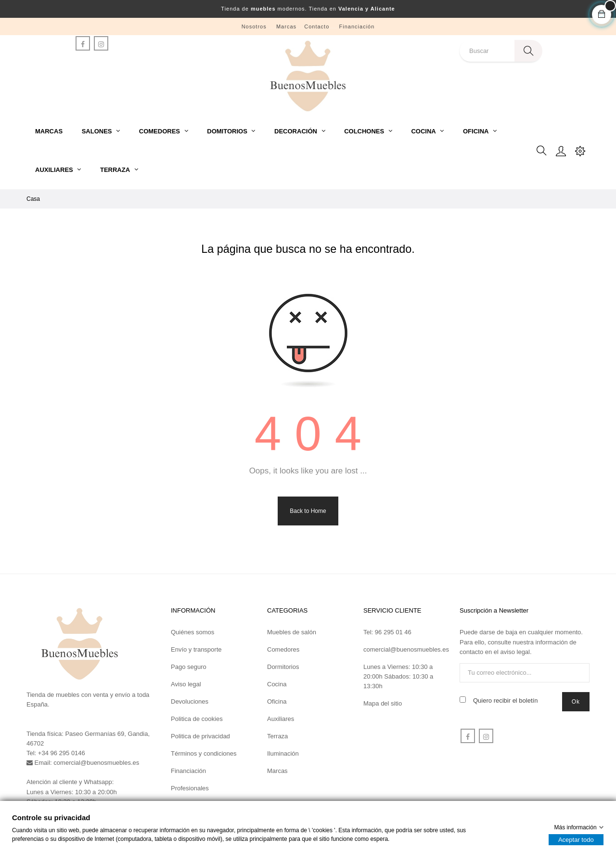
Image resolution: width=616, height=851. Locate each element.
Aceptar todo (576, 840)
